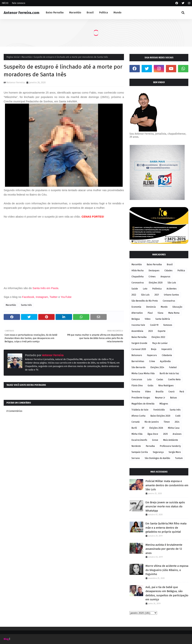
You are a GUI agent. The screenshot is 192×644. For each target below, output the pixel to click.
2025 (165, 434)
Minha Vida (137, 434)
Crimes (152, 277)
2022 (134, 295)
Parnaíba (150, 446)
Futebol (173, 367)
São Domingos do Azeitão (157, 458)
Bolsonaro (137, 355)
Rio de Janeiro (152, 422)
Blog (6, 639)
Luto (145, 289)
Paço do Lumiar (160, 343)
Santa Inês (26, 305)
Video (148, 392)
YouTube (66, 297)
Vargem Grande (139, 343)
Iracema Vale (138, 325)
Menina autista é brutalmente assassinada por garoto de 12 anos (164, 549)
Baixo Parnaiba (139, 337)
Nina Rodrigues (166, 386)
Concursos (137, 380)
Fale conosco (19, 3)
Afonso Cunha (138, 416)
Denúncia (151, 307)
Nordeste (136, 446)
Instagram (42, 297)
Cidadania (167, 355)
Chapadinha (138, 277)
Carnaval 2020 (139, 349)
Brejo (154, 349)
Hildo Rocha (138, 271)
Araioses (177, 434)
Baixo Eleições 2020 (160, 416)
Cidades (168, 271)
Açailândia (165, 361)
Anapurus (165, 277)
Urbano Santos (171, 295)
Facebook (28, 297)
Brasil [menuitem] (90, 13)
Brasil (170, 264)
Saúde (135, 289)
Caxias (160, 380)
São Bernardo (138, 367)
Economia (136, 307)
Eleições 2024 (157, 367)
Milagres (164, 404)
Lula (149, 380)
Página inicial (13, 57)
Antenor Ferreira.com (22, 13)
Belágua (136, 319)
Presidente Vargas (141, 398)
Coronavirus (138, 283)
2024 (177, 422)
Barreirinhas (138, 361)
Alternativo (137, 313)
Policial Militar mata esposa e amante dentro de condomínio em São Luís (167, 485)
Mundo (164, 307)
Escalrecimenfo (139, 440)
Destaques (154, 271)
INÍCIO (5, 3)
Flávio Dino (137, 386)
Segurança (158, 452)
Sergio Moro (175, 452)
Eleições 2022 (158, 337)
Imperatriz (167, 349)
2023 (151, 331)
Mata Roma (174, 313)
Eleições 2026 (156, 428)
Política (181, 271)
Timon (167, 422)
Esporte (162, 331)
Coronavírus (169, 301)
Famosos (168, 325)
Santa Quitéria (163, 319)
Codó (178, 416)
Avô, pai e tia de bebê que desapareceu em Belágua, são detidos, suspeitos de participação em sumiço (167, 593)
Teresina (136, 392)
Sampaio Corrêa (140, 452)
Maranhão (27, 57)
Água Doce (153, 434)
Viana (160, 313)
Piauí (150, 313)
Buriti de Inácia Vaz (169, 373)
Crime (152, 361)
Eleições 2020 (156, 283)
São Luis (145, 295)
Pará (182, 392)
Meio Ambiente (171, 440)
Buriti (134, 428)
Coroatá (136, 422)
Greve (155, 440)
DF (143, 428)
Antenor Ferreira (16, 82)
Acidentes (172, 289)
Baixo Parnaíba (154, 264)
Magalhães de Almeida (143, 404)
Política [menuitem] (104, 13)
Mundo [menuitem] (117, 13)
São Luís (172, 283)
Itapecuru (152, 355)
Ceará (171, 392)
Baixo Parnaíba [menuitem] (55, 13)
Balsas (174, 398)
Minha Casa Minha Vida (143, 373)
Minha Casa (174, 428)
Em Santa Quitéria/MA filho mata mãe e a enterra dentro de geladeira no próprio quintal (166, 528)
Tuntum (179, 458)
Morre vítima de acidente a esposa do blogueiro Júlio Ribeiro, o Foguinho (167, 570)
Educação (177, 307)
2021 (157, 295)
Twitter (54, 297)
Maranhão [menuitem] (75, 13)
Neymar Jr (160, 398)
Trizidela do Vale (140, 410)
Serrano (136, 458)
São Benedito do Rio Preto (145, 301)
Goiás (151, 386)
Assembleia (137, 331)
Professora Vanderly (170, 446)
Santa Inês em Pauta (45, 288)
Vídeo (148, 319)
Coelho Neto (174, 380)
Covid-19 (154, 325)
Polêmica (157, 289)
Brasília (160, 392)
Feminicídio (159, 410)
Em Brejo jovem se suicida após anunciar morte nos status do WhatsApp (165, 507)
